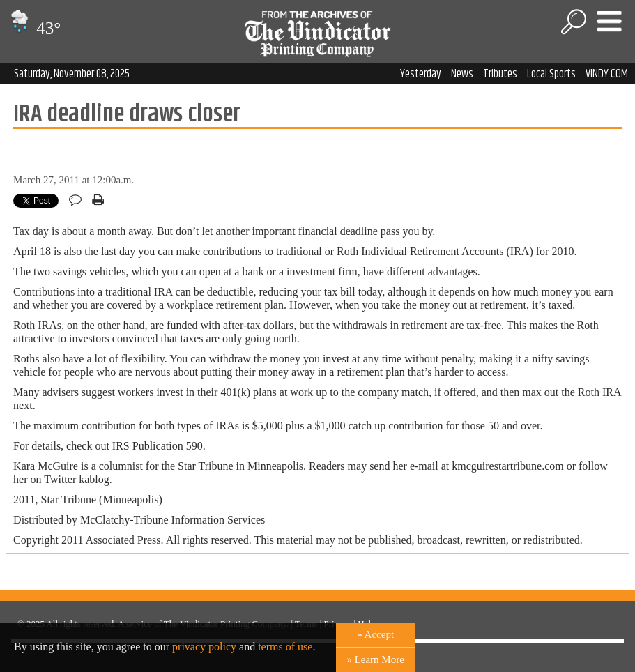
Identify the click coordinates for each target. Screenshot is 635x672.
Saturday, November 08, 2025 (72, 74)
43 (34, 28)
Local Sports (551, 74)
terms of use (285, 647)
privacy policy (204, 647)
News (462, 74)
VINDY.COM (607, 74)
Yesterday (421, 74)
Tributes (500, 74)
